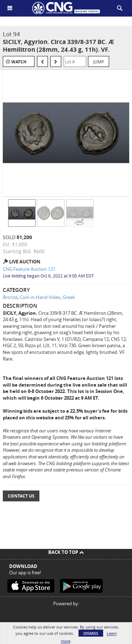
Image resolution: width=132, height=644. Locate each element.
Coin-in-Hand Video (40, 297)
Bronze (10, 297)
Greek (69, 297)
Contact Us (21, 496)
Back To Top (66, 552)
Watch (19, 62)
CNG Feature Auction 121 (29, 269)
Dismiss (91, 633)
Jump (99, 62)
